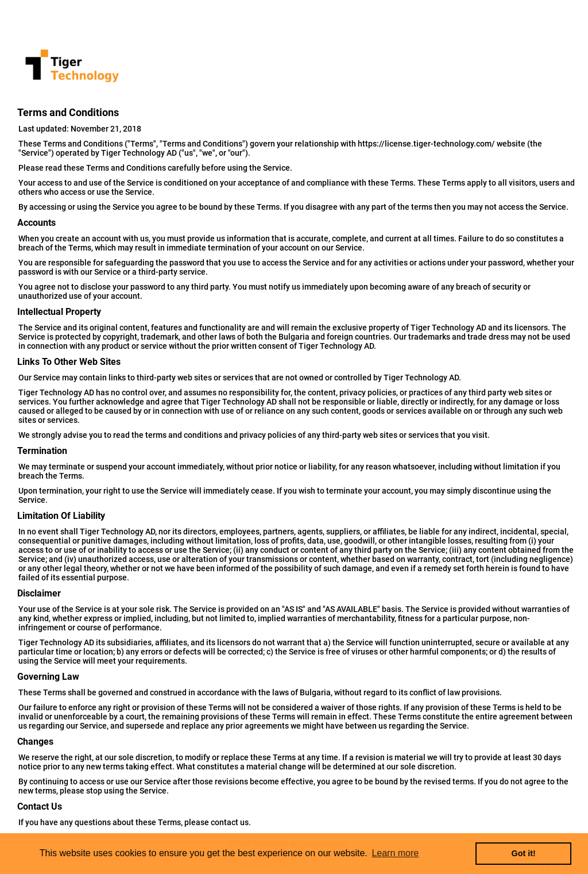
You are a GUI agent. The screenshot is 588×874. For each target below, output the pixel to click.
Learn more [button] (395, 853)
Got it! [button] (524, 853)
